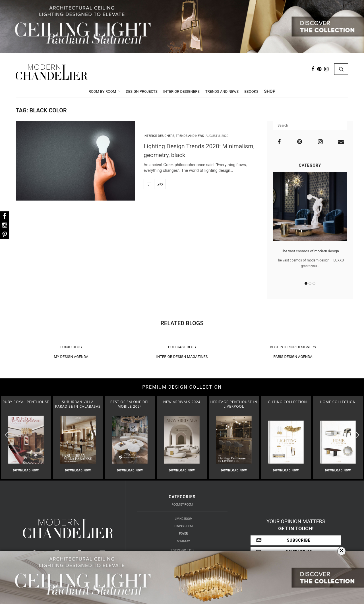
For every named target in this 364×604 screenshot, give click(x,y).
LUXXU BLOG (71, 347)
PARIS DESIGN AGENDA (293, 357)
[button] (357, 435)
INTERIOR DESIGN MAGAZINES (182, 357)
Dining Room (184, 526)
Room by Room (103, 91)
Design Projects (142, 91)
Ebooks (251, 91)
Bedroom (184, 541)
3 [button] (314, 283)
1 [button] (306, 283)
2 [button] (310, 283)
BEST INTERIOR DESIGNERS (293, 347)
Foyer (183, 534)
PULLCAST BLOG (182, 347)
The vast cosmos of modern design (310, 251)
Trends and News (222, 91)
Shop (270, 91)
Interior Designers (181, 91)
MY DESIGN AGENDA (71, 357)
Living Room (184, 519)
